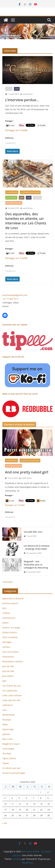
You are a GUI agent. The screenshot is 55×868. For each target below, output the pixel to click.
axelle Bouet (28, 94)
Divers (9, 89)
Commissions (9, 618)
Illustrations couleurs (30, 192)
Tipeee (6, 763)
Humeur (6, 647)
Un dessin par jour (14, 203)
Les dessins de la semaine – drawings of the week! (37, 547)
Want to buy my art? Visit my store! (20, 394)
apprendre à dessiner (13, 598)
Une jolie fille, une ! (33, 532)
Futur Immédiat (10, 637)
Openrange (8, 729)
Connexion (8, 582)
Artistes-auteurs (10, 603)
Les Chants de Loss (12, 686)
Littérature (8, 705)
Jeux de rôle (11, 198)
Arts (4, 608)
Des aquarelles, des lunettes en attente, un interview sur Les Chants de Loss (26, 221)
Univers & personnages (14, 773)
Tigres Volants (9, 758)
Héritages (7, 642)
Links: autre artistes (12, 695)
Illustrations (12, 192)
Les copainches (10, 691)
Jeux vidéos (8, 676)
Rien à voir (8, 739)
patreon (6, 734)
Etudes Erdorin (10, 632)
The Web (37, 198)
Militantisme (9, 715)
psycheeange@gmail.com (15, 295)
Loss (17, 89)
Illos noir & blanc (11, 652)
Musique (7, 720)
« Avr (5, 823)
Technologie (8, 749)
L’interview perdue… (22, 100)
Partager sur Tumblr (17, 130)
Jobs (22, 198)
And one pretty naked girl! (27, 472)
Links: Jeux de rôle (11, 700)
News (5, 724)
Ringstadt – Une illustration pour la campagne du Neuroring (36, 565)
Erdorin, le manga (11, 628)
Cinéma (6, 613)
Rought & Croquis (11, 744)
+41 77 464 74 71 (11, 299)
